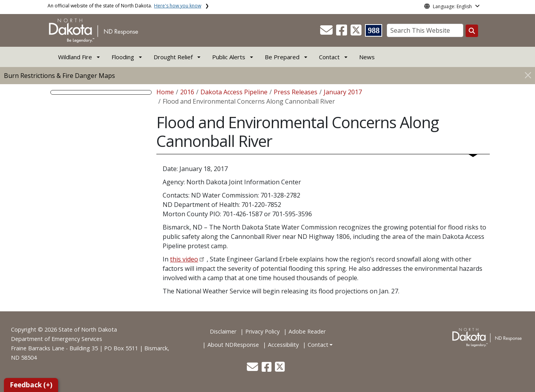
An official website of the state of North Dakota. (124, 6)
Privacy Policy (262, 331)
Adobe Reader (307, 331)
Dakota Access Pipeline (234, 92)
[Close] (528, 75)
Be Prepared (282, 57)
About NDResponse (233, 345)
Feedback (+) (31, 385)
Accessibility (283, 345)
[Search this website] (472, 31)
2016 (187, 92)
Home (165, 92)
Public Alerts (229, 57)
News (367, 57)
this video (184, 259)
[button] (327, 32)
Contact (318, 345)
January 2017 (343, 92)
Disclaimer (223, 331)
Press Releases (296, 92)
